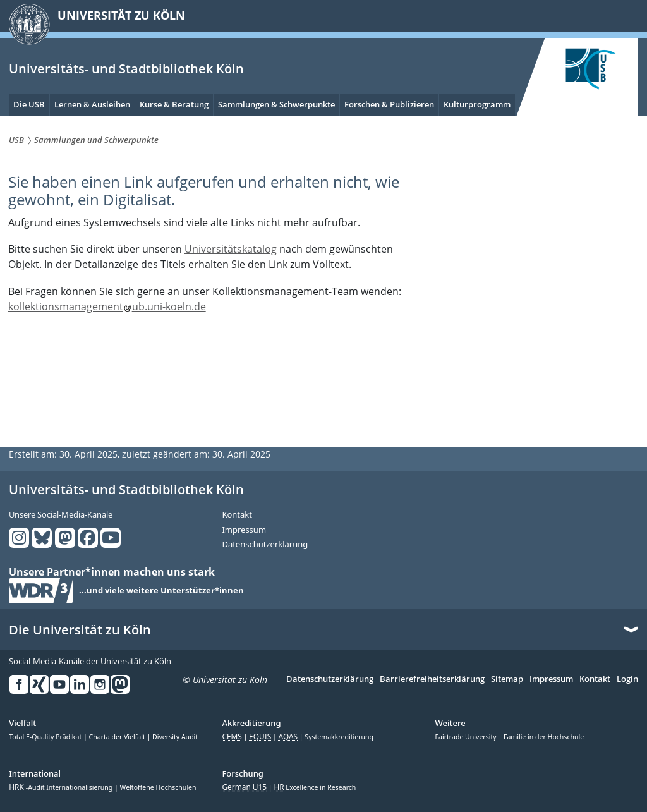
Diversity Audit (175, 737)
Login (627, 679)
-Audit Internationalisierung (62, 787)
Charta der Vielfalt (118, 737)
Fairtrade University (467, 737)
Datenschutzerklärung (265, 545)
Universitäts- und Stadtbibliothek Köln (126, 69)
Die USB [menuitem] (29, 104)
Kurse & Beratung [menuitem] (174, 104)
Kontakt (237, 515)
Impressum (244, 530)
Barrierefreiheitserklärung (432, 679)
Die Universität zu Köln (80, 630)
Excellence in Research (315, 787)
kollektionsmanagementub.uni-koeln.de (107, 306)
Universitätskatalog (231, 249)
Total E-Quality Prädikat (46, 737)
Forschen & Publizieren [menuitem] (389, 104)
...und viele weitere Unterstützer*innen (161, 591)
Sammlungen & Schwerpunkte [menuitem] (276, 104)
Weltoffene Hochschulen (158, 787)
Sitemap (507, 679)
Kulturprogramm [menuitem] (477, 104)
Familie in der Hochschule (544, 737)
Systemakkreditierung (339, 737)
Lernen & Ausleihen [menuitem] (92, 104)
